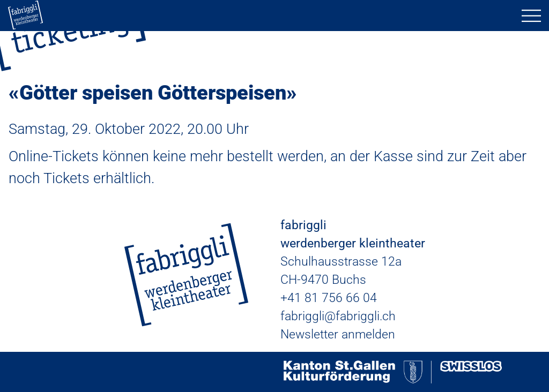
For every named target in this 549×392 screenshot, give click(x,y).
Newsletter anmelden (338, 334)
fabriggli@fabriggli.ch (338, 316)
